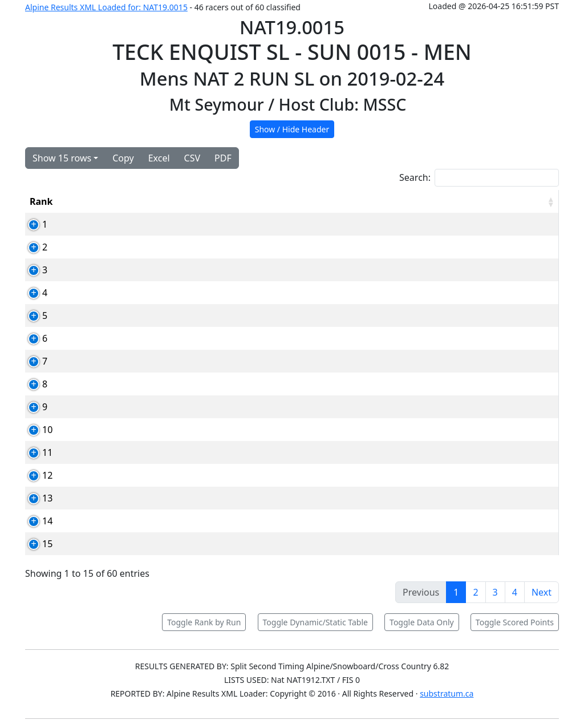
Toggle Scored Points (515, 622)
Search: (479, 178)
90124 (126, 452)
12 (35, 475)
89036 (126, 361)
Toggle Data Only (422, 622)
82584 (126, 316)
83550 (126, 475)
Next (542, 592)
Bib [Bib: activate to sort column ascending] (83, 201)
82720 (126, 247)
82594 (126, 338)
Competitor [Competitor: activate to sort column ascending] (182, 201)
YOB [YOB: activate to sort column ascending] (336, 201)
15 (35, 544)
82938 (126, 544)
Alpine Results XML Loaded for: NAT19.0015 (106, 7)
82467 (126, 224)
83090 (126, 498)
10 (35, 430)
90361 (126, 430)
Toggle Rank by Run (204, 622)
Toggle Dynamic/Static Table (315, 622)
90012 (126, 270)
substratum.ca (447, 693)
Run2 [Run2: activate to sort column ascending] (425, 201)
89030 (126, 384)
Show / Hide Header (292, 129)
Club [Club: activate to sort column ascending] (293, 201)
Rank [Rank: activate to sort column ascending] (41, 201)
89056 (126, 521)
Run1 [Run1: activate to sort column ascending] (379, 201)
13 (35, 498)
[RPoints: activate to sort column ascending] (530, 201)
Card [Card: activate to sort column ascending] (123, 201)
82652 (126, 407)
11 (35, 452)
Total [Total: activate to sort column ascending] (471, 201)
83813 (126, 293)
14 (35, 521)
